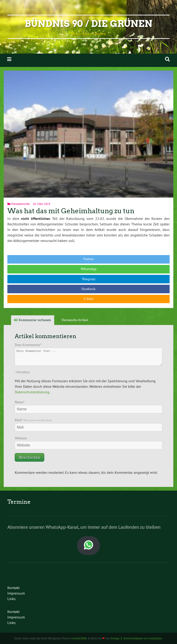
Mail (34, 420)
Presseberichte (21, 204)
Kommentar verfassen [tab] (35, 320)
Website (21, 438)
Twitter (88, 259)
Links (12, 599)
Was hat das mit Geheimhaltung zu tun (71, 211)
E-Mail (88, 299)
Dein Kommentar (28, 345)
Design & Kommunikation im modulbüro (136, 638)
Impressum (16, 593)
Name (20, 402)
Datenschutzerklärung (32, 392)
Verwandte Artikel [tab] (75, 320)
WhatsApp (89, 269)
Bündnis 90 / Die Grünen (88, 24)
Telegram (89, 279)
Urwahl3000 (79, 638)
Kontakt (13, 588)
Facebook (88, 289)
